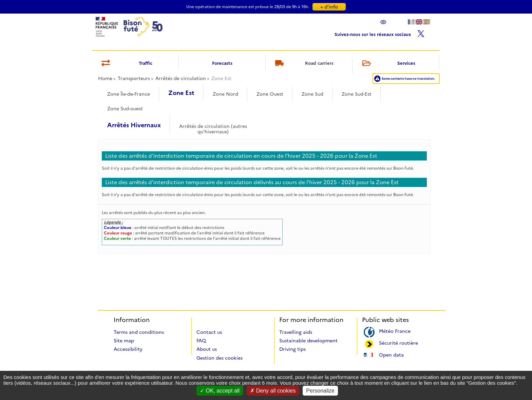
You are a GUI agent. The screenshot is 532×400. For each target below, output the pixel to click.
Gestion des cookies (220, 358)
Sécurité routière (398, 342)
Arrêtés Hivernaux (134, 125)
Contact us (209, 332)
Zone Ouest (270, 94)
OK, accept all (220, 391)
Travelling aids (296, 332)
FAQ (201, 341)
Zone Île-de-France (129, 94)
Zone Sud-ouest (125, 109)
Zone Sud (312, 94)
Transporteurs (134, 78)
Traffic (126, 64)
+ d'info (329, 7)
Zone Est (181, 93)
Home (105, 78)
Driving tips (292, 349)
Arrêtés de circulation (181, 78)
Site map (124, 341)
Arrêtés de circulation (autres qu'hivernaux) (213, 127)
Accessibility (128, 349)
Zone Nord (225, 94)
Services (387, 64)
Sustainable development (308, 341)
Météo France (395, 331)
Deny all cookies (273, 391)
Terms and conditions (139, 332)
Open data (391, 354)
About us (207, 349)
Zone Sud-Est (357, 94)
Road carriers (303, 64)
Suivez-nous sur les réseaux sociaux (379, 33)
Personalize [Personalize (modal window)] (320, 391)
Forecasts (222, 63)
